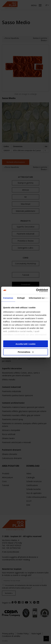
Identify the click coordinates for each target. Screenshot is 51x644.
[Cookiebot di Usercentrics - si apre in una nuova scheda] (36, 290)
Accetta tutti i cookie (26, 344)
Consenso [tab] (8, 298)
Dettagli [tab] (21, 298)
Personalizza (26, 352)
